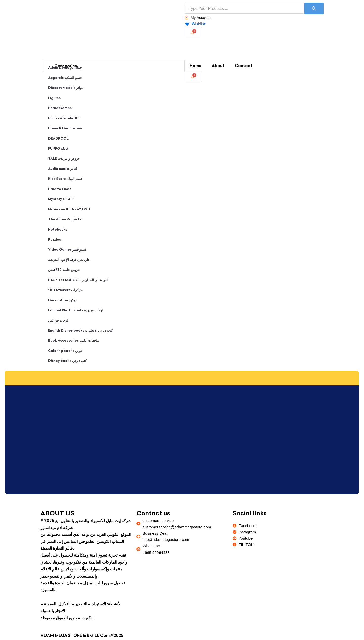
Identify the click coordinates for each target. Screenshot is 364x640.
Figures (54, 98)
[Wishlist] (195, 24)
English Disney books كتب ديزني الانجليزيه (80, 331)
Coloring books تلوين (65, 351)
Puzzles (54, 240)
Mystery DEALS (61, 199)
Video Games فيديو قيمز (67, 250)
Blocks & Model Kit (64, 118)
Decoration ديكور (62, 300)
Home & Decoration (65, 128)
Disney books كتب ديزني (67, 361)
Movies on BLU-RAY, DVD (69, 209)
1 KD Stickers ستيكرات (66, 290)
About (218, 66)
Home (196, 66)
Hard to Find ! (60, 189)
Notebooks (58, 230)
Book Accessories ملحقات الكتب (73, 341)
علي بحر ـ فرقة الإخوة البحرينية (69, 260)
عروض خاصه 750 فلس (64, 270)
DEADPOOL (58, 139)
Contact (244, 66)
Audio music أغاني (63, 169)
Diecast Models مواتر (66, 88)
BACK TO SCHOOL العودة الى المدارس (78, 280)
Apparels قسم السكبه (65, 78)
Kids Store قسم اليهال (65, 179)
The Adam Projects (65, 219)
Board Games (60, 108)
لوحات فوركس (58, 321)
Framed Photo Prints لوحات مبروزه (76, 310)
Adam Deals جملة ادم (65, 68)
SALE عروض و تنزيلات (64, 159)
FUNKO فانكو (58, 149)
